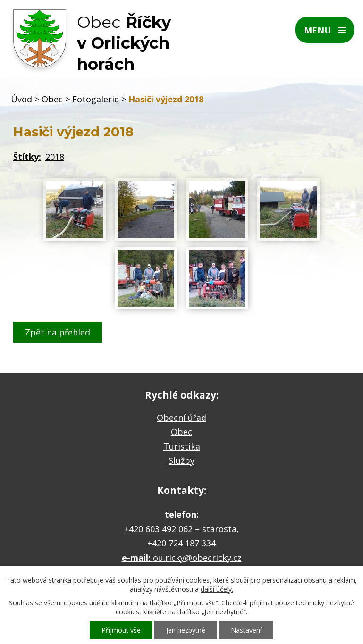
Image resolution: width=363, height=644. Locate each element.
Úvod (21, 99)
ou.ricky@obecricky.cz (197, 558)
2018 (55, 157)
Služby (181, 460)
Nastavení (246, 630)
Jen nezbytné (186, 630)
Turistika (182, 446)
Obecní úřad (181, 418)
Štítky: (27, 157)
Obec (52, 99)
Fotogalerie (96, 99)
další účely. (217, 589)
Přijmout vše (121, 630)
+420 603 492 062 (158, 529)
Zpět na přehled (58, 332)
